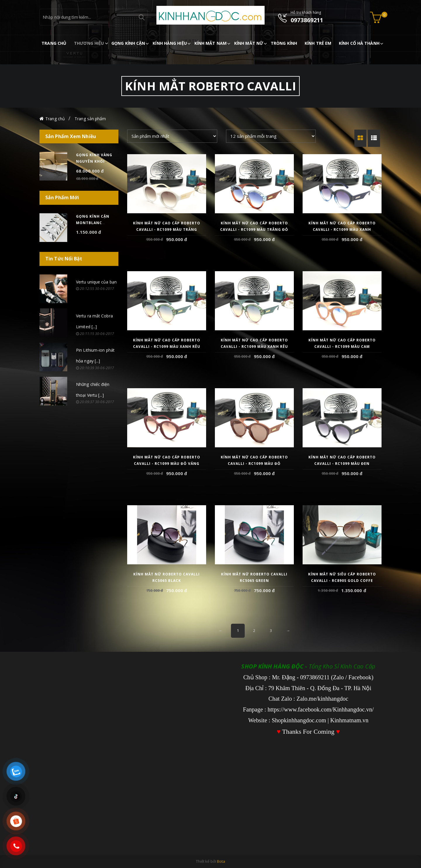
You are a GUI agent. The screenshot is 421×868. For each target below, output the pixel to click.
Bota (221, 861)
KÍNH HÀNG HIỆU (170, 43)
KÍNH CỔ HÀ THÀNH (359, 43)
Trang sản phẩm (90, 119)
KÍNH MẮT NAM (210, 43)
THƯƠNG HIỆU (89, 43)
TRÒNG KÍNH (284, 43)
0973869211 (307, 20)
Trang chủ (55, 119)
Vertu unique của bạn (96, 282)
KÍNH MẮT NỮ (249, 43)
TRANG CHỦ (54, 43)
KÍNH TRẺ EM (318, 43)
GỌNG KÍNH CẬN (128, 43)
